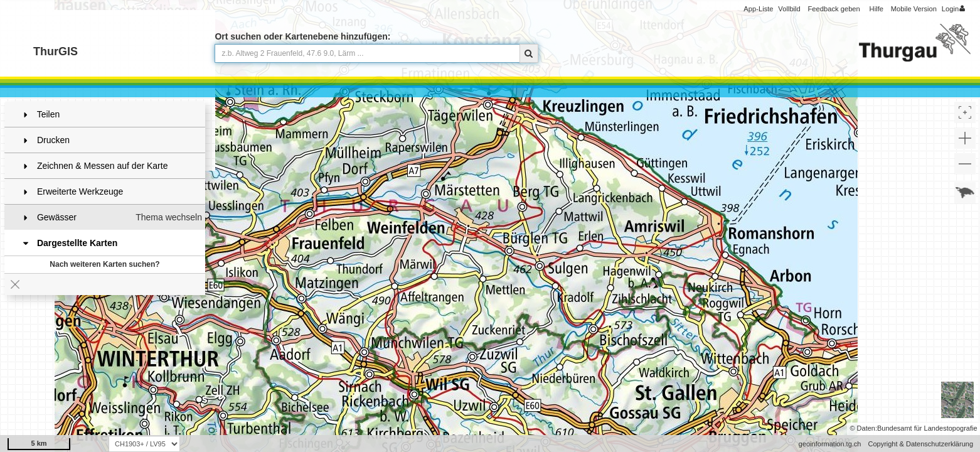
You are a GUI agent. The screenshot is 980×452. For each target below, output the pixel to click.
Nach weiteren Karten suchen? (104, 264)
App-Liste (758, 9)
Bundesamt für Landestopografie (927, 428)
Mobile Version (914, 9)
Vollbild (789, 9)
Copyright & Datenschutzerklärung (920, 444)
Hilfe (876, 9)
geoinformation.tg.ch (830, 444)
